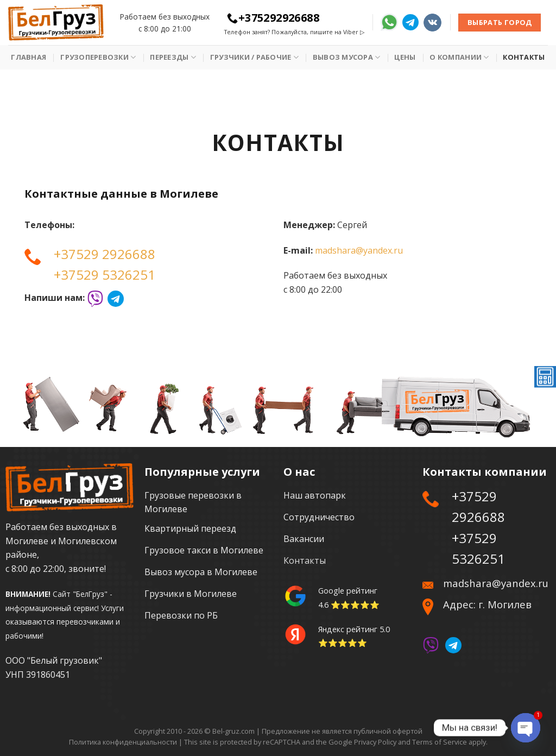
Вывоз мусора (347, 57)
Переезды (173, 57)
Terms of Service (440, 742)
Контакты (524, 57)
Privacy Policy (375, 742)
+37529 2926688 (105, 254)
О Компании (459, 57)
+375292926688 (273, 18)
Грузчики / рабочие (254, 57)
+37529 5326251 (105, 275)
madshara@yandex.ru (359, 250)
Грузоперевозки (98, 57)
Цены (405, 57)
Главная (29, 57)
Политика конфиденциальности (123, 742)
